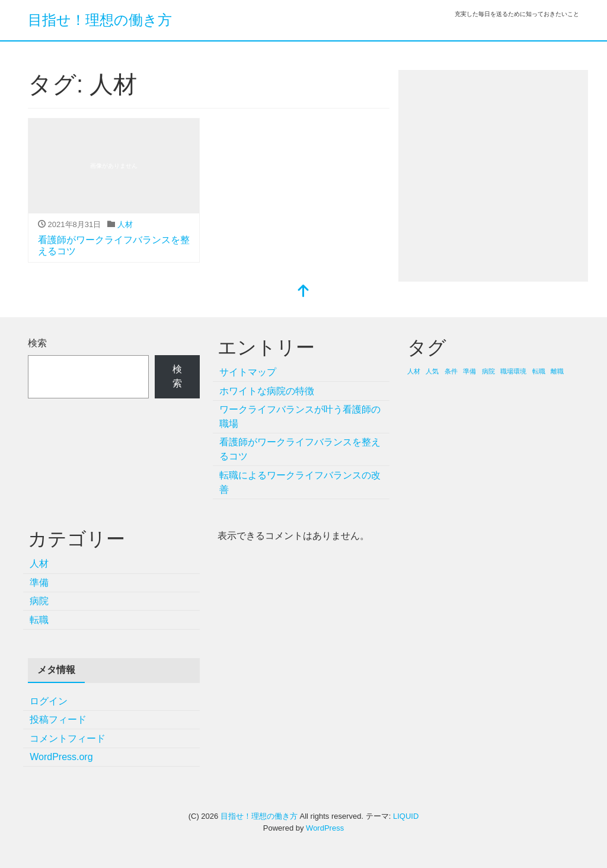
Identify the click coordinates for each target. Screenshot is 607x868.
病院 (39, 601)
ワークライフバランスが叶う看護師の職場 (300, 417)
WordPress (325, 828)
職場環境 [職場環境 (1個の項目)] (513, 371)
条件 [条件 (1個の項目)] (451, 371)
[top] (303, 292)
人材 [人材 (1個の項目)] (414, 371)
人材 (125, 224)
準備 (39, 583)
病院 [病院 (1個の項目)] (488, 371)
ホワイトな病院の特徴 (267, 391)
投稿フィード (58, 719)
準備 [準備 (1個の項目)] (469, 371)
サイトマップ (248, 372)
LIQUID (406, 816)
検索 (37, 343)
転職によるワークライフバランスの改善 (300, 482)
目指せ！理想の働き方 (100, 20)
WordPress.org (61, 757)
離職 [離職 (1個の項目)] (557, 371)
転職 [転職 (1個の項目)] (539, 371)
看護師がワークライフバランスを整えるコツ (300, 449)
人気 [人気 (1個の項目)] (432, 371)
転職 (39, 620)
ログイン (49, 701)
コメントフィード (68, 738)
